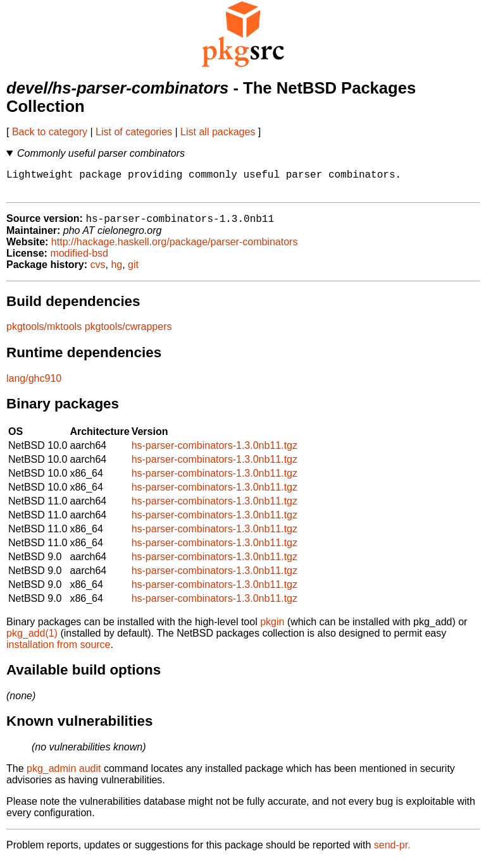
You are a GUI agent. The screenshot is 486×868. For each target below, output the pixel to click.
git (133, 272)
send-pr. (392, 852)
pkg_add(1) (32, 640)
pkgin (272, 629)
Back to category (50, 132)
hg (116, 272)
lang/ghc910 (34, 385)
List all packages (218, 132)
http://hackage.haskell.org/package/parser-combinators (175, 249)
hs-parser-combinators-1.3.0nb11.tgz (215, 452)
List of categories (134, 132)
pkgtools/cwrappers (128, 333)
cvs (98, 272)
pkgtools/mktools (44, 333)
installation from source (59, 651)
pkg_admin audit (64, 775)
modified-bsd (79, 260)
